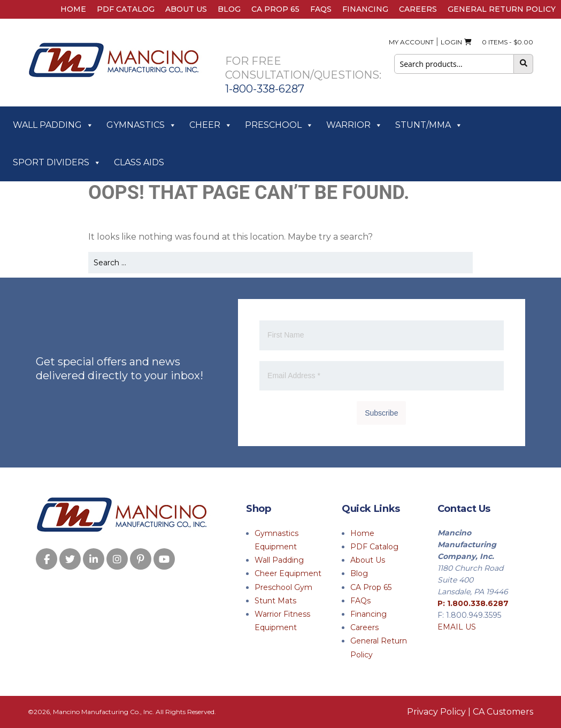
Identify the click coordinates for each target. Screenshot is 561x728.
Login (451, 42)
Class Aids (139, 162)
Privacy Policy (436, 712)
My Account (411, 42)
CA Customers (503, 712)
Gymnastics (141, 125)
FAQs (321, 9)
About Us (186, 9)
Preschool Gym (283, 587)
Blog (229, 9)
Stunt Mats (275, 601)
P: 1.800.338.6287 (473, 603)
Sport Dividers (57, 163)
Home (73, 9)
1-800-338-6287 (265, 89)
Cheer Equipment (288, 573)
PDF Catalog (126, 9)
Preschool (279, 125)
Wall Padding (53, 125)
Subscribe (381, 413)
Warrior (354, 125)
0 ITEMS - (499, 42)
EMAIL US (457, 627)
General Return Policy (502, 9)
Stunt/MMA (429, 125)
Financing (365, 9)
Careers (418, 9)
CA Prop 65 (275, 9)
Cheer (211, 125)
